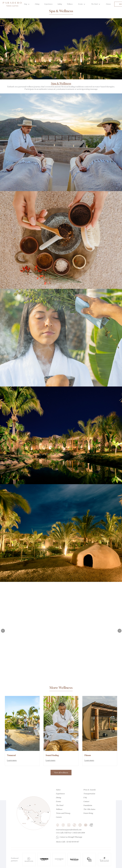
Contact (86, 801)
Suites (58, 790)
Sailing (60, 4)
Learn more (12, 760)
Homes (108, 4)
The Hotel (60, 805)
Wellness (59, 809)
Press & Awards (90, 790)
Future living (88, 813)
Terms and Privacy (63, 813)
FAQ (85, 798)
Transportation (89, 794)
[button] (3, 631)
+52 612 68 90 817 (72, 842)
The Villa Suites (89, 809)
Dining (58, 798)
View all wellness (61, 773)
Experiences (60, 794)
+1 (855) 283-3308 (78, 833)
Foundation (88, 805)
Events (58, 801)
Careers (59, 817)
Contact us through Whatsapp (71, 837)
